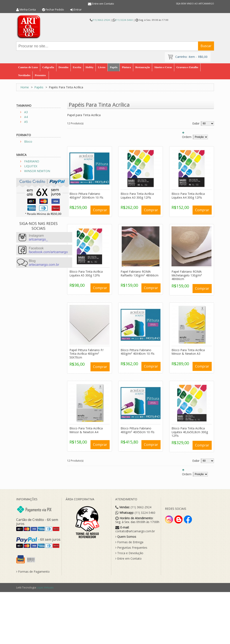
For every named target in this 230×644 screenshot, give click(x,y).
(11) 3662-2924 (101, 20)
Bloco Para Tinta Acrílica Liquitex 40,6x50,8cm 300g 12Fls (190, 432)
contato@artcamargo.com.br (135, 531)
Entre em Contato (103, 4)
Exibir (196, 123)
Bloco (28, 141)
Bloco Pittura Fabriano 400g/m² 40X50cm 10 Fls (138, 430)
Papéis (39, 87)
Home (25, 87)
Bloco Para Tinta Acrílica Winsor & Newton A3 (188, 352)
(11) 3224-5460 (124, 20)
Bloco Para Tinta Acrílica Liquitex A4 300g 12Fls (188, 196)
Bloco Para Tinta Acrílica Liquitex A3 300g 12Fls (137, 196)
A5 (26, 122)
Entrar (78, 9)
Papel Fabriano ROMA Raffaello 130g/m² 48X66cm (140, 273)
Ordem (187, 137)
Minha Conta (28, 9)
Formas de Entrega (129, 542)
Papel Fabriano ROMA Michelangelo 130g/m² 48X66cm (187, 275)
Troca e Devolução (129, 553)
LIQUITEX (31, 166)
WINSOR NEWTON (37, 171)
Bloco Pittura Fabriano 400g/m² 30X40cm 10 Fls (86, 196)
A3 (26, 112)
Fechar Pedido (55, 9)
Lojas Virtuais (45, 587)
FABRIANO (32, 161)
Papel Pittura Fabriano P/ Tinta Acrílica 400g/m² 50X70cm (86, 354)
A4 (26, 117)
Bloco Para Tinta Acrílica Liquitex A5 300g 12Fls (86, 273)
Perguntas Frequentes (131, 548)
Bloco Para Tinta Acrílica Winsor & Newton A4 (86, 430)
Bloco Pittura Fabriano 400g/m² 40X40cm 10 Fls (138, 352)
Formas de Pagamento (33, 572)
